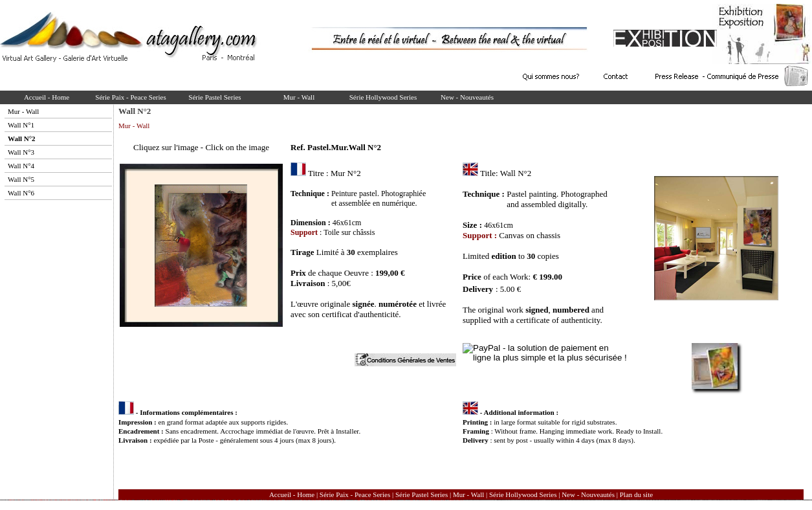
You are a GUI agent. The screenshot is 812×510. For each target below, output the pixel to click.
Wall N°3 (21, 152)
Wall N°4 (21, 166)
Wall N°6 (21, 193)
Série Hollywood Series (383, 97)
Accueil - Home (47, 97)
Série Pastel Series (214, 97)
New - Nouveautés (467, 97)
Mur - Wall (299, 97)
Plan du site (636, 494)
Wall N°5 (21, 179)
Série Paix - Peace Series (130, 97)
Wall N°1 (21, 125)
